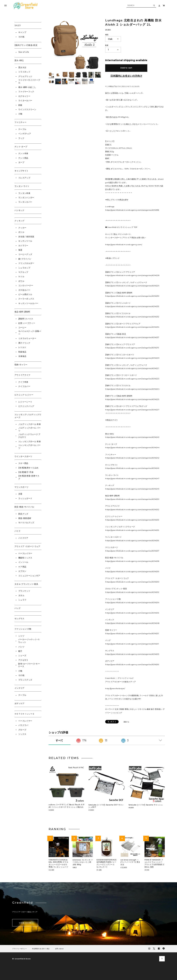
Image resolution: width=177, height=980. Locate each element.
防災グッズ (23, 514)
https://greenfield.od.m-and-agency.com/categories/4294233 (132, 306)
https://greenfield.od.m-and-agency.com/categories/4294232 (132, 317)
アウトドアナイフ (22, 375)
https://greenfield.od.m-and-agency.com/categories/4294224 (132, 389)
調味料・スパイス (26, 319)
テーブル (22, 129)
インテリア (19, 688)
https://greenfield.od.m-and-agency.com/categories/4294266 (132, 664)
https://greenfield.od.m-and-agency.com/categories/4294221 (132, 368)
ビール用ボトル (25, 294)
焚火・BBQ (19, 61)
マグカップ (23, 272)
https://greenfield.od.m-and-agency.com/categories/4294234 (132, 327)
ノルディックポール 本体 (30, 424)
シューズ (22, 656)
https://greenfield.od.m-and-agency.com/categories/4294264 (132, 602)
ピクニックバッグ (26, 406)
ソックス (22, 734)
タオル (21, 596)
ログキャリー (24, 96)
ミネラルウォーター (27, 338)
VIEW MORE (25, 923)
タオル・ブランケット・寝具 (26, 584)
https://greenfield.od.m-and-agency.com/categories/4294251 (132, 633)
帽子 (20, 651)
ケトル (21, 277)
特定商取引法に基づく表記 (41, 949)
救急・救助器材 (25, 518)
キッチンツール (25, 241)
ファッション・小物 (23, 629)
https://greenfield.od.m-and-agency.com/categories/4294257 (132, 551)
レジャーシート (25, 402)
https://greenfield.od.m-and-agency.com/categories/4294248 (132, 623)
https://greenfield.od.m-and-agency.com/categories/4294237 (132, 337)
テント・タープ (21, 147)
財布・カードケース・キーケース (29, 665)
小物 (20, 114)
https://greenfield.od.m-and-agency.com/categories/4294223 (132, 379)
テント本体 (23, 153)
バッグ (17, 608)
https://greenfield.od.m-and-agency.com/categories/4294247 (132, 478)
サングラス (19, 619)
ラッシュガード (25, 498)
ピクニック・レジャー (24, 395)
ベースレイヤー (25, 553)
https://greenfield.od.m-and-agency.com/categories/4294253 (132, 520)
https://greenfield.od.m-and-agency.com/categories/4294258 (132, 561)
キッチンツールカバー (28, 303)
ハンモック (19, 210)
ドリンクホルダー (26, 263)
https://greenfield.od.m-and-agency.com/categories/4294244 (132, 447)
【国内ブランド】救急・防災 (26, 45)
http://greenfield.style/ (115, 688)
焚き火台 (22, 68)
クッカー (22, 228)
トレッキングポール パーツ (30, 447)
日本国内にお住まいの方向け (126, 76)
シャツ (21, 636)
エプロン (22, 571)
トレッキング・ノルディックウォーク (28, 416)
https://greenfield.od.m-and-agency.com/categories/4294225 (132, 399)
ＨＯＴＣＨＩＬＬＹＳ (24, 714)
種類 (107, 35)
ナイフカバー (24, 386)
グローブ (22, 730)
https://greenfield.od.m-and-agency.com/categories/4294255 (132, 530)
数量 (107, 45)
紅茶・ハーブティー (27, 323)
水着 (20, 494)
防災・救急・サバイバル (24, 507)
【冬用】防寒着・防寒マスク (29, 477)
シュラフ (22, 600)
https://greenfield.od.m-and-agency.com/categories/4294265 (132, 613)
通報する (126, 722)
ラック (21, 138)
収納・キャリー (21, 365)
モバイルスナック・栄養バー (30, 333)
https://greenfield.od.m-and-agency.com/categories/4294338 (132, 210)
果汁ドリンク (24, 343)
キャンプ (22, 32)
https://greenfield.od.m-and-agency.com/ (124, 244)
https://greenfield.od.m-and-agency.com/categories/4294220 (132, 358)
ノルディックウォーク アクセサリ (29, 436)
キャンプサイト (21, 171)
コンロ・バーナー (26, 286)
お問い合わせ (59, 949)
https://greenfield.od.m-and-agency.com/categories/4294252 (132, 509)
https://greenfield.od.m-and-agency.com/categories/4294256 (132, 540)
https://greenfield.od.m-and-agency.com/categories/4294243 (132, 437)
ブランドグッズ (25, 680)
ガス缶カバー (24, 290)
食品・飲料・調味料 (22, 312)
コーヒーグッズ (25, 254)
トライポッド (24, 72)
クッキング (19, 221)
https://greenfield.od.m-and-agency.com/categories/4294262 (132, 592)
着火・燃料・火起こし (27, 87)
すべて (59, 740)
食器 (20, 250)
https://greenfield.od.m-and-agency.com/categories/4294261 (132, 644)
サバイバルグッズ (26, 523)
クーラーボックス (26, 299)
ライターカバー (25, 101)
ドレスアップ (24, 178)
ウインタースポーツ (23, 456)
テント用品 (23, 158)
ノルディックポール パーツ (30, 429)
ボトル (21, 232)
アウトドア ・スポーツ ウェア (27, 546)
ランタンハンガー (26, 198)
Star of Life (24, 52)
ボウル (21, 281)
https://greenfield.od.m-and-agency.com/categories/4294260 (132, 582)
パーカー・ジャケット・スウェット (29, 641)
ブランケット (24, 591)
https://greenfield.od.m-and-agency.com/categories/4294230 (132, 296)
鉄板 (20, 105)
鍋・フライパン (25, 259)
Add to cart (126, 68)
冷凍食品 (22, 356)
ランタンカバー (25, 202)
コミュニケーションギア (29, 576)
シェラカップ (24, 268)
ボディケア (19, 704)
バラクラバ (23, 725)
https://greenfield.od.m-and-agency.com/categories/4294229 (132, 286)
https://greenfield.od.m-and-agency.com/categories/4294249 (132, 489)
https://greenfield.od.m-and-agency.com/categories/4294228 (132, 275)
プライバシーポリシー (19, 949)
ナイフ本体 (23, 382)
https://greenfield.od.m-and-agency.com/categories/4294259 (132, 571)
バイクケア (23, 538)
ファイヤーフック (26, 92)
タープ (21, 162)
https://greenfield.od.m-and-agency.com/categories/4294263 (132, 654)
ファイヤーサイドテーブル (29, 82)
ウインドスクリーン (27, 110)
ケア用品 (22, 567)
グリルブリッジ (25, 76)
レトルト (22, 347)
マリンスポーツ (21, 487)
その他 (21, 37)
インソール (23, 562)
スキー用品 (23, 463)
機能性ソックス (25, 558)
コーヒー (22, 328)
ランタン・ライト (22, 186)
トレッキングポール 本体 (30, 442)
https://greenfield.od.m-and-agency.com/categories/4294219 (132, 348)
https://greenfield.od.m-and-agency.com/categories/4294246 (132, 468)
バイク (17, 531)
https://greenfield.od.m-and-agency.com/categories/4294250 (132, 499)
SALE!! (18, 25)
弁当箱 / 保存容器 (26, 237)
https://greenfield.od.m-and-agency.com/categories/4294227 (132, 410)
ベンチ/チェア (25, 134)
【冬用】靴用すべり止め (28, 468)
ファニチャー (20, 122)
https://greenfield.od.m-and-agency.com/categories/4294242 (132, 458)
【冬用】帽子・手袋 (26, 472)
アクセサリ (23, 660)
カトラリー (23, 246)
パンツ (21, 647)
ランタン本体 (24, 193)
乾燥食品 (22, 352)
